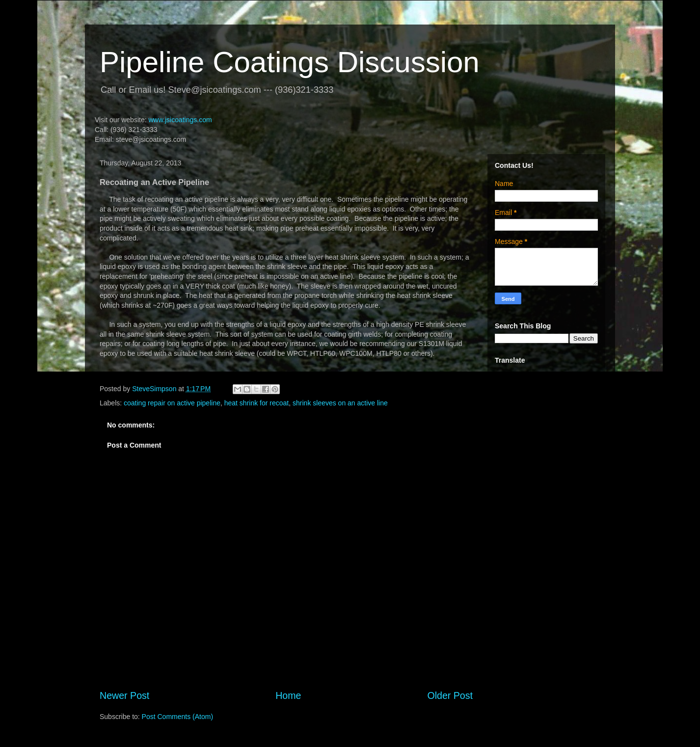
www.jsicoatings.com (180, 120)
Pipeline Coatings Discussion (290, 62)
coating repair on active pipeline (172, 403)
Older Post (450, 695)
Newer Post (124, 695)
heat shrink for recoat (257, 403)
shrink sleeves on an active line (340, 403)
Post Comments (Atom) (177, 717)
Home (288, 695)
